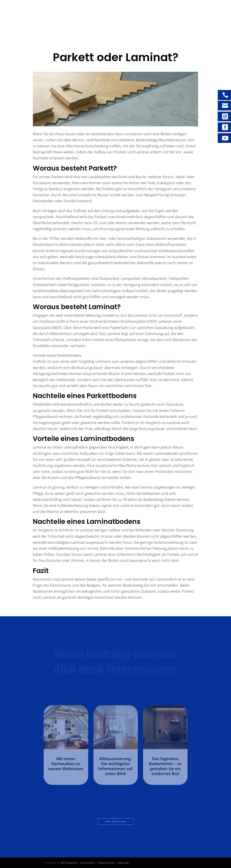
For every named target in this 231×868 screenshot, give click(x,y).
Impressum (95, 863)
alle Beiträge (116, 821)
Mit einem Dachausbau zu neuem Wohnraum (78, 760)
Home (110, 11)
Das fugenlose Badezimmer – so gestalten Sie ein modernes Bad (153, 762)
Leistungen (134, 11)
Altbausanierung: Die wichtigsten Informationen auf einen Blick (115, 762)
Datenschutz (109, 863)
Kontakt (113, 26)
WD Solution (80, 863)
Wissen (138, 26)
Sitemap (121, 863)
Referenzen (168, 11)
